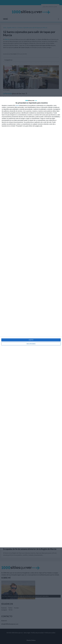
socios (17, 105)
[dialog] (31, 322)
